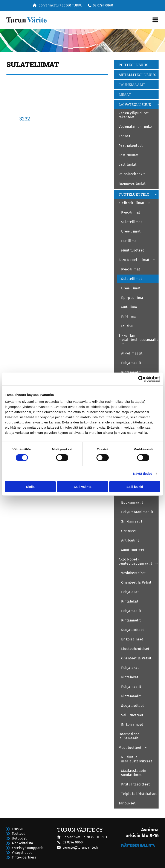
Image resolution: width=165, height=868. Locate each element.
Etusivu (18, 829)
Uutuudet (19, 838)
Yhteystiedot (22, 853)
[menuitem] (136, 65)
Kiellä (30, 486)
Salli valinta (83, 486)
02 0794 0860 (103, 5)
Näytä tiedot (143, 474)
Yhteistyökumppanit (28, 848)
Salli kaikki (135, 486)
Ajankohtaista (22, 843)
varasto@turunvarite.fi (80, 847)
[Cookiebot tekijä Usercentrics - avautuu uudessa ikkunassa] (141, 379)
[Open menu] (155, 20)
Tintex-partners (24, 857)
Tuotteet (18, 834)
